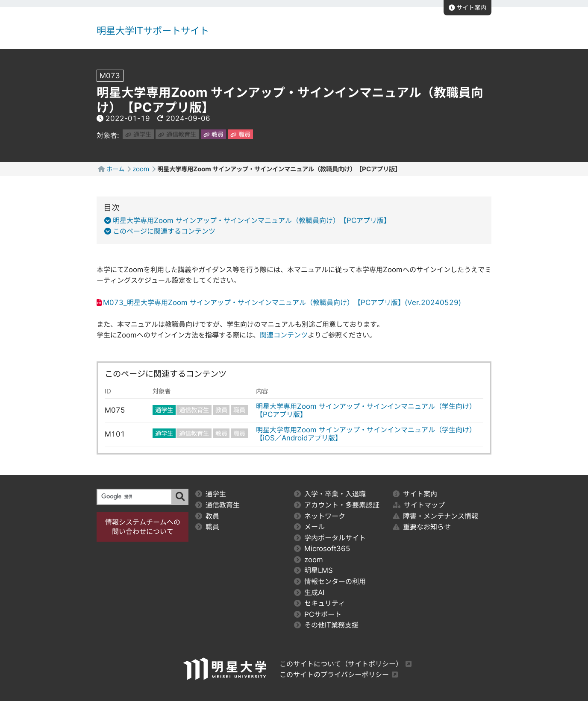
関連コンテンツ (284, 335)
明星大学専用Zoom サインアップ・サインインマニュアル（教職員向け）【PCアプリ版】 (250, 220)
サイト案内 (468, 7)
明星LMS (313, 570)
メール (309, 527)
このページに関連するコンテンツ (162, 231)
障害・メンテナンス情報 (435, 516)
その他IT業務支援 (326, 625)
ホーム (115, 169)
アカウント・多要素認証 (337, 505)
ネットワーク (320, 516)
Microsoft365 (322, 548)
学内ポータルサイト (330, 538)
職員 (240, 134)
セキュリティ (320, 603)
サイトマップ (419, 505)
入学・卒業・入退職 (330, 494)
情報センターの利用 (330, 581)
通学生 (138, 134)
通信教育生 (177, 134)
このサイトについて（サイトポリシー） (341, 664)
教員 (213, 134)
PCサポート (318, 614)
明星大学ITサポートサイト (153, 31)
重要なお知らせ (422, 527)
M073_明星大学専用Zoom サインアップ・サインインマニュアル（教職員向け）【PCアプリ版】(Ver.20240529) (282, 302)
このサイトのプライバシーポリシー (334, 675)
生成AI (309, 592)
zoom (141, 169)
